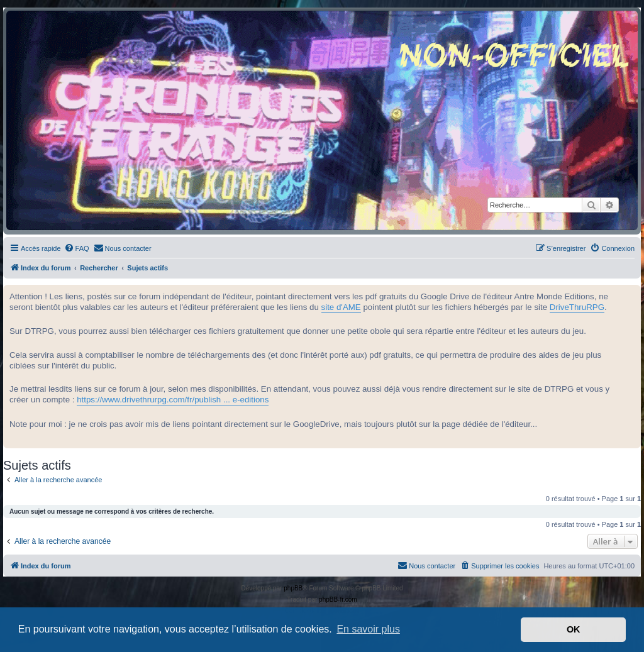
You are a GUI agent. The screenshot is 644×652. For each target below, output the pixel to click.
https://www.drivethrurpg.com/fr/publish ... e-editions (173, 400)
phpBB (293, 588)
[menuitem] (77, 248)
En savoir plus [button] (368, 629)
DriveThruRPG (577, 307)
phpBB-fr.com (338, 600)
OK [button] (574, 629)
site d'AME (341, 307)
